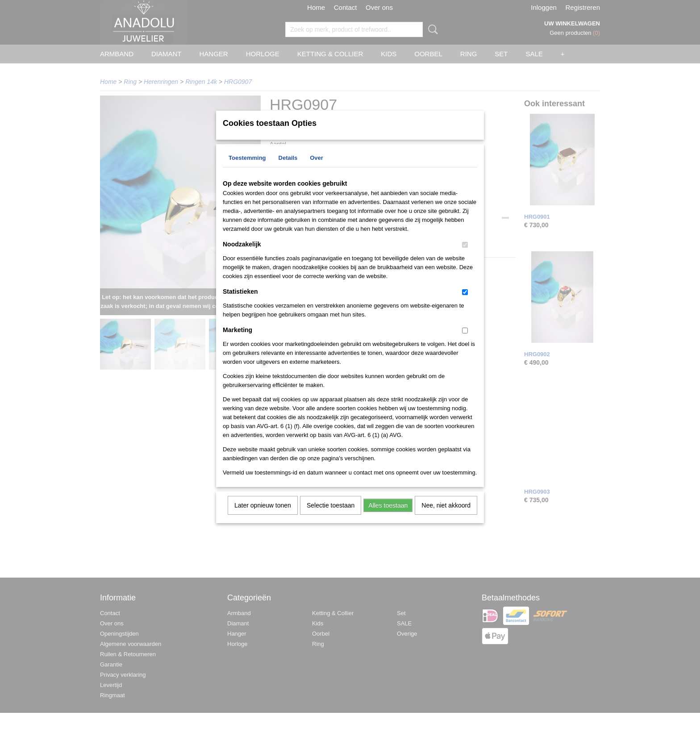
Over (317, 169)
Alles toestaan (388, 517)
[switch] (465, 256)
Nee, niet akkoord (446, 517)
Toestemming (247, 169)
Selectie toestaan (331, 517)
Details (288, 169)
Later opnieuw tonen (263, 517)
